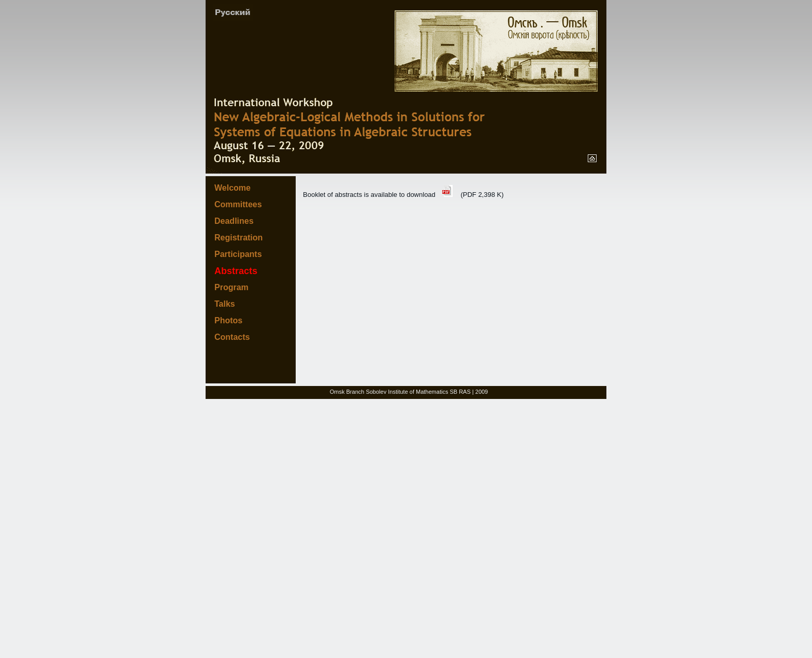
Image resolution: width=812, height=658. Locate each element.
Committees (238, 204)
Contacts (232, 337)
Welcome (233, 188)
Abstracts (236, 271)
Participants (238, 254)
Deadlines (234, 221)
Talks (225, 304)
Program (231, 287)
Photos (228, 320)
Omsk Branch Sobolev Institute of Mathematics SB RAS (400, 392)
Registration (238, 238)
